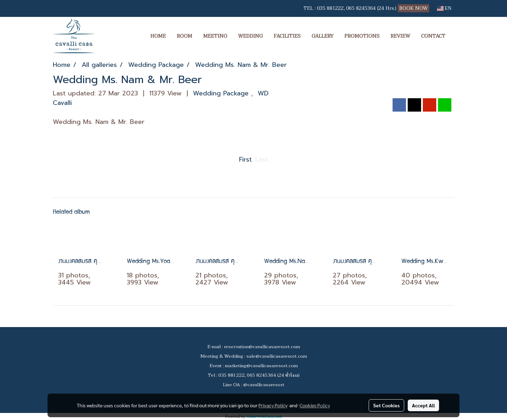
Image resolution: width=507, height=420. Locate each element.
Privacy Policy (273, 405)
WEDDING (250, 36)
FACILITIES (287, 36)
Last (262, 159)
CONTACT (433, 36)
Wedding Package (222, 93)
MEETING (215, 36)
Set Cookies (386, 405)
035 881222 (330, 8)
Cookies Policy (315, 405)
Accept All (423, 405)
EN (444, 8)
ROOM (184, 36)
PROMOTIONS (362, 36)
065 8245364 (361, 8)
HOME (158, 36)
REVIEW (400, 36)
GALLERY (323, 36)
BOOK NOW (414, 8)
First (245, 159)
